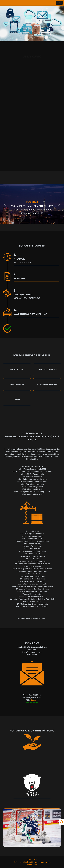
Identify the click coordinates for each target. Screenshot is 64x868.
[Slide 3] (17, 221)
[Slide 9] (35, 221)
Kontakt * (35, 700)
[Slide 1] (11, 221)
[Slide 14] (50, 221)
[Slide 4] (20, 221)
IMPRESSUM (32, 864)
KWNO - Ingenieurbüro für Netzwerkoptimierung (32, 862)
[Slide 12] (44, 221)
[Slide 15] (53, 221)
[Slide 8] (32, 221)
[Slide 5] (23, 221)
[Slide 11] (41, 221)
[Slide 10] (38, 221)
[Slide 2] (14, 221)
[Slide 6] (26, 221)
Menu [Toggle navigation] (59, 2)
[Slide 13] (47, 221)
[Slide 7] (29, 221)
